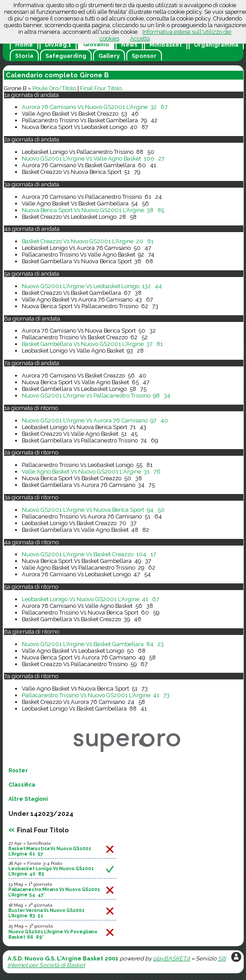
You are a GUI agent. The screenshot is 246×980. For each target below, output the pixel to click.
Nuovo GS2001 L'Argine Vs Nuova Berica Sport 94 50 (93, 510)
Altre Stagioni (28, 799)
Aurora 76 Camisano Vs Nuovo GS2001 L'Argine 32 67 (95, 107)
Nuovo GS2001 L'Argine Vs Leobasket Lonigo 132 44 (92, 286)
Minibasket (166, 45)
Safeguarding (66, 56)
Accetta (140, 38)
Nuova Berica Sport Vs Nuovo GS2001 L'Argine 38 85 (93, 210)
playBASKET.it (171, 958)
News (129, 45)
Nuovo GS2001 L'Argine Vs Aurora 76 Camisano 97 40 (95, 420)
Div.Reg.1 (58, 45)
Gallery (109, 56)
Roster (18, 771)
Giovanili (96, 44)
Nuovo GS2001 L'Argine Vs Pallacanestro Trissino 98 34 (96, 396)
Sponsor (144, 56)
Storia (24, 56)
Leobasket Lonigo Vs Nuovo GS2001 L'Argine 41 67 (91, 599)
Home (24, 45)
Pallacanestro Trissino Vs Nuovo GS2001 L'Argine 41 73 (96, 695)
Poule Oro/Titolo (54, 88)
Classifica (22, 785)
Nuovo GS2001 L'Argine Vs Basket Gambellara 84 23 (93, 644)
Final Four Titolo (101, 88)
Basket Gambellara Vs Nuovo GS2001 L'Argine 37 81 (92, 344)
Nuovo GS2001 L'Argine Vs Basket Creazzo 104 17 (89, 554)
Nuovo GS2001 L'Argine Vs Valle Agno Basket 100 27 (93, 159)
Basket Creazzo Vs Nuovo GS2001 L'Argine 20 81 (88, 241)
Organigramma (216, 45)
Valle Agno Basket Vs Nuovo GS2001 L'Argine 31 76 (91, 472)
